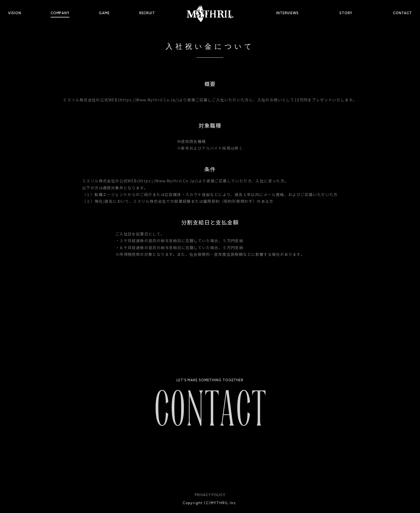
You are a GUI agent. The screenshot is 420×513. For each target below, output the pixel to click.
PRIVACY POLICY (210, 495)
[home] (210, 13)
